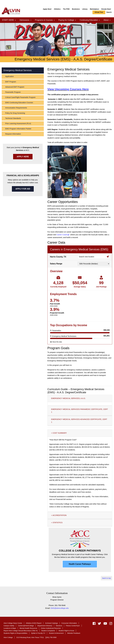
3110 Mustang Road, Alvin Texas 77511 (30, 637)
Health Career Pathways (80, 564)
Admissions (26, 20)
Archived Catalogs (51, 623)
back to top (106, 578)
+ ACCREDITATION (59, 515)
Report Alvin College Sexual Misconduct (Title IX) (21, 631)
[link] (15, 20)
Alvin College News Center (13, 623)
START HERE (10, 20)
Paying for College (68, 20)
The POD (66, 9)
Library (85, 9)
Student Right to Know (66, 631)
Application (9, 76)
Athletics (57, 9)
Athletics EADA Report (34, 623)
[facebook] (94, 624)
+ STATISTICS (57, 523)
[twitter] (99, 624)
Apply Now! (47, 9)
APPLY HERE (23, 157)
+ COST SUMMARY (59, 433)
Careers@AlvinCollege (26, 626)
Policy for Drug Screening (15, 113)
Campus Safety (9, 626)
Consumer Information (69, 623)
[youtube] (105, 624)
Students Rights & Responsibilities (15, 633)
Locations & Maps (10, 628)
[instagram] (110, 624)
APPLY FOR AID (23, 189)
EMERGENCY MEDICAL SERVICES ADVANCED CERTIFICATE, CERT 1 (79, 421)
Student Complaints (48, 631)
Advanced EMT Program (15, 87)
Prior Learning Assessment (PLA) (18, 123)
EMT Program (11, 82)
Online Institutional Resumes (51, 628)
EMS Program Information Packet (18, 129)
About (108, 20)
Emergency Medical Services (18, 70)
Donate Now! (106, 9)
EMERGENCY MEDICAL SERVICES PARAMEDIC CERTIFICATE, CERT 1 (80, 411)
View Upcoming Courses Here (68, 89)
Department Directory (45, 626)
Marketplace (94, 9)
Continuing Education (91, 20)
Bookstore (76, 9)
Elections (59, 626)
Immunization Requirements (16, 108)
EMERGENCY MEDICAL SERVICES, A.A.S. (68, 398)
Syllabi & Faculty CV (38, 633)
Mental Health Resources (28, 628)
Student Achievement (56, 633)
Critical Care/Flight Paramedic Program (20, 97)
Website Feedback (74, 633)
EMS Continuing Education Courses (19, 103)
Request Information (13, 134)
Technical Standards (13, 118)
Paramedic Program (13, 92)
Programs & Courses (46, 20)
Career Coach (62, 235)
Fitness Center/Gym (73, 626)
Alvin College (8, 637)
